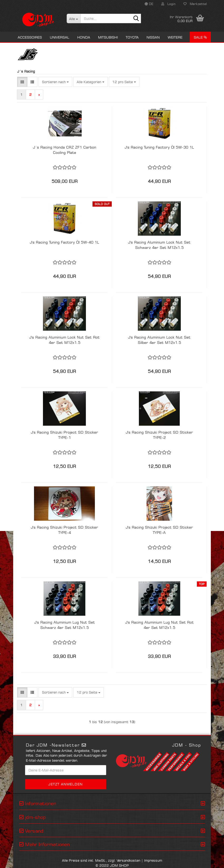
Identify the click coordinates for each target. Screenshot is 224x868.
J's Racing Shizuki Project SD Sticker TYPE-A (159, 530)
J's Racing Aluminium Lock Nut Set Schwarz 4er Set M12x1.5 (159, 245)
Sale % (200, 37)
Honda (84, 37)
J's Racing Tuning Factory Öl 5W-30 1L (159, 147)
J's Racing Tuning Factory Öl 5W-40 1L (64, 242)
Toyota (132, 37)
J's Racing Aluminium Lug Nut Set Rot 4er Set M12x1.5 (159, 625)
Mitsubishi (108, 37)
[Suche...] (74, 18)
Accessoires (30, 37)
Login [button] (168, 4)
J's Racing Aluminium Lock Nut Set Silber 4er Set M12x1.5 (159, 340)
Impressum (153, 860)
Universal (60, 37)
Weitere (175, 37)
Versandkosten (128, 860)
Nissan (153, 37)
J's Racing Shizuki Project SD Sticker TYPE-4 (64, 530)
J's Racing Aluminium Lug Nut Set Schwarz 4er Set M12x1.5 (65, 625)
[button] (149, 4)
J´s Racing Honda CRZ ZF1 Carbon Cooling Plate (65, 150)
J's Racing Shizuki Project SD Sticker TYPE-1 (64, 435)
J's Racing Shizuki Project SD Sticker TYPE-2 (159, 435)
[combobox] (55, 82)
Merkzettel (195, 4)
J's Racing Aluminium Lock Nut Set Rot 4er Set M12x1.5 (64, 340)
